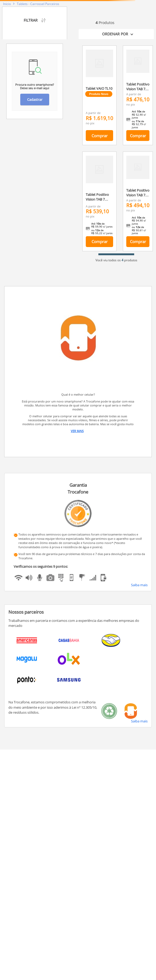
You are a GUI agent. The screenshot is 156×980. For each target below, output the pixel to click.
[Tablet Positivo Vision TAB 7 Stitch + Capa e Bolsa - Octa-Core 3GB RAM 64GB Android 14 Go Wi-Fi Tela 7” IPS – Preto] (99, 201)
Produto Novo (99, 94)
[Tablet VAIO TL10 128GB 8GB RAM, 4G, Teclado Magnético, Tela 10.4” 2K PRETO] (99, 95)
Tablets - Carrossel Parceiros (38, 4)
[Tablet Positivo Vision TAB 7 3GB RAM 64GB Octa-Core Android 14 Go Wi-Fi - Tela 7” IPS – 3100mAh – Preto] (138, 95)
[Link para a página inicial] (7, 4)
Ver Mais (77, 431)
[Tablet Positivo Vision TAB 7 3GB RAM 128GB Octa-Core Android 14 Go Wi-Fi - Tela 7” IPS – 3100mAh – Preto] (138, 201)
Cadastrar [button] (35, 100)
